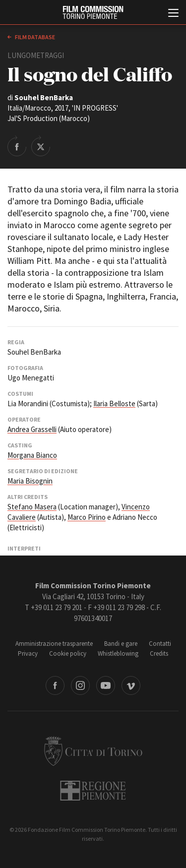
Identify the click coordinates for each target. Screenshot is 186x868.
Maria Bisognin (30, 481)
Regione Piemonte (93, 791)
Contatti (160, 644)
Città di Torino (93, 751)
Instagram (80, 685)
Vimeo (131, 685)
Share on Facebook (17, 146)
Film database (34, 37)
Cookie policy (68, 653)
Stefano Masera (32, 507)
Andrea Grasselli (32, 429)
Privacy (28, 653)
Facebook (55, 685)
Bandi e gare (121, 644)
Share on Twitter (41, 146)
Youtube (106, 685)
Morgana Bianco (32, 455)
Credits (159, 653)
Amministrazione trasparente (54, 644)
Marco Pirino (87, 517)
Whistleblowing (118, 653)
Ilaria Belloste (114, 403)
